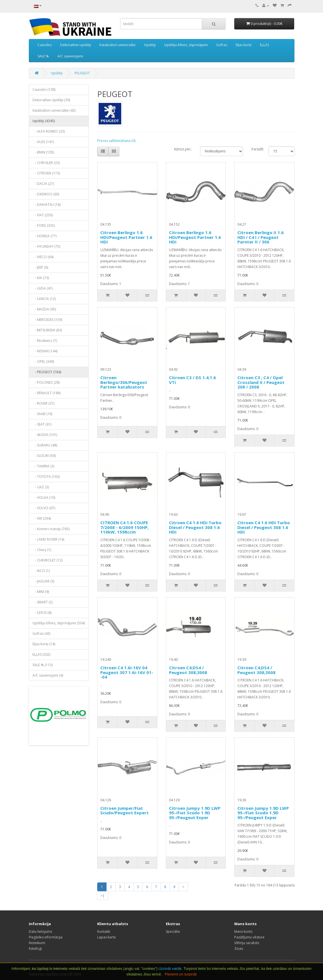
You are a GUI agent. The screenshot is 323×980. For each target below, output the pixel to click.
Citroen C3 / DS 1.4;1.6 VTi (192, 380)
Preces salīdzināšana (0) (116, 141)
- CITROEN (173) (46, 173)
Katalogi (35, 948)
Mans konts (243, 932)
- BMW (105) (43, 152)
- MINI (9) (41, 592)
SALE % (43, 56)
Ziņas (239, 948)
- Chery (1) (42, 550)
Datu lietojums (40, 932)
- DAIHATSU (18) (46, 205)
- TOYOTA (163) (46, 477)
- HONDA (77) (45, 236)
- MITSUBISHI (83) (47, 330)
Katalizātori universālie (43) (54, 110)
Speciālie (173, 932)
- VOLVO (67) (44, 508)
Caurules (45, 45)
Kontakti (104, 932)
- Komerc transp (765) (51, 529)
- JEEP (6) (40, 267)
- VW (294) (42, 518)
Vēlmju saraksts (247, 943)
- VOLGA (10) (44, 497)
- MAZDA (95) (44, 309)
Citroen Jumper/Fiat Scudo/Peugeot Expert (124, 810)
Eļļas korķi (244, 45)
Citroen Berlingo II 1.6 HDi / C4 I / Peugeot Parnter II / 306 (261, 237)
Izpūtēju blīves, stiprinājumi (186, 45)
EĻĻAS (265, 45)
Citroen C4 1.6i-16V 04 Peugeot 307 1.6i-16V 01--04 (127, 672)
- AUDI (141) (43, 142)
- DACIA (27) (43, 184)
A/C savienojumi (70, 56)
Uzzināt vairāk (170, 969)
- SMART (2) (43, 602)
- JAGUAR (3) (43, 581)
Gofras (222, 45)
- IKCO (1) (41, 571)
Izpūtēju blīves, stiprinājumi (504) (59, 623)
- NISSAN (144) (45, 351)
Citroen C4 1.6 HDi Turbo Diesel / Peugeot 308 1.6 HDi (195, 527)
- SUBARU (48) (45, 445)
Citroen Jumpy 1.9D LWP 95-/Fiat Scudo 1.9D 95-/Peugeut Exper (195, 813)
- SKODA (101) (45, 435)
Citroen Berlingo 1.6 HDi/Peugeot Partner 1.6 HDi (126, 237)
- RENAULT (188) (46, 393)
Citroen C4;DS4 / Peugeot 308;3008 (188, 670)
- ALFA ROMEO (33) (49, 131)
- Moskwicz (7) (45, 341)
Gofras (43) (41, 633)
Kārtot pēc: (183, 149)
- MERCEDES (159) (47, 320)
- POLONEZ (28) (46, 382)
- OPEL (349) (43, 361)
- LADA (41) (43, 288)
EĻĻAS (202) (41, 654)
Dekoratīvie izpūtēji (76, 45)
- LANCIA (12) (44, 299)
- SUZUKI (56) (44, 456)
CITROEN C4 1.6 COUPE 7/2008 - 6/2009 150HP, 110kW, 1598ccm (124, 527)
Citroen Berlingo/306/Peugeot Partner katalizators (124, 382)
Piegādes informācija (46, 937)
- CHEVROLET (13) (47, 560)
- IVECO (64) (43, 257)
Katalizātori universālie (118, 45)
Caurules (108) (44, 89)
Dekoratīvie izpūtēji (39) (51, 100)
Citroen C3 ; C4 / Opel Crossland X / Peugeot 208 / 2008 (261, 382)
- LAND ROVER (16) (48, 539)
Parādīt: (256, 149)
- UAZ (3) (41, 487)
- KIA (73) (41, 278)
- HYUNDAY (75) (46, 246)
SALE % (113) (43, 665)
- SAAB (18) (42, 414)
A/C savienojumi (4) (48, 675)
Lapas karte (107, 937)
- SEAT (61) (42, 424)
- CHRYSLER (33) (46, 163)
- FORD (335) (44, 225)
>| (103, 896)
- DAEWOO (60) (46, 194)
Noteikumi (37, 943)
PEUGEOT (82, 73)
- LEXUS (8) (42, 613)
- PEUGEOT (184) (47, 372)
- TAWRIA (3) (43, 466)
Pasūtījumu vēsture (249, 937)
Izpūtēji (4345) (44, 121)
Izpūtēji (150, 45)
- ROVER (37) (43, 403)
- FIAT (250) (43, 215)
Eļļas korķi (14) (44, 644)
